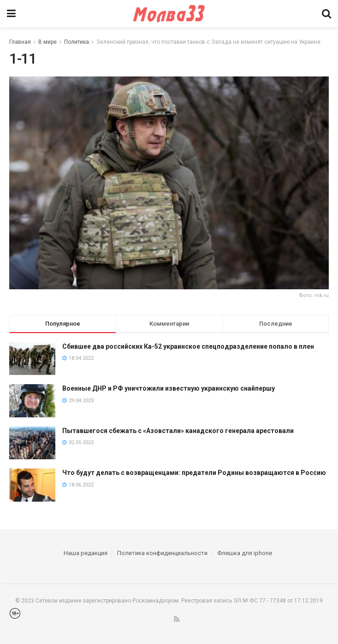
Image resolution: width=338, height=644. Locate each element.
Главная (20, 42)
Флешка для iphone (245, 553)
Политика (77, 42)
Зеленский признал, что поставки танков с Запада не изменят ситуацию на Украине (208, 42)
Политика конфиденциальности (162, 553)
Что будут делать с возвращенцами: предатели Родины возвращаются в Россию (194, 473)
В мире (47, 42)
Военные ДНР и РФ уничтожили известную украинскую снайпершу (169, 388)
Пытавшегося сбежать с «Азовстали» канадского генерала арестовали (178, 431)
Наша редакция (86, 553)
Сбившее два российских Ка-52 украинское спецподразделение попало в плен (188, 346)
